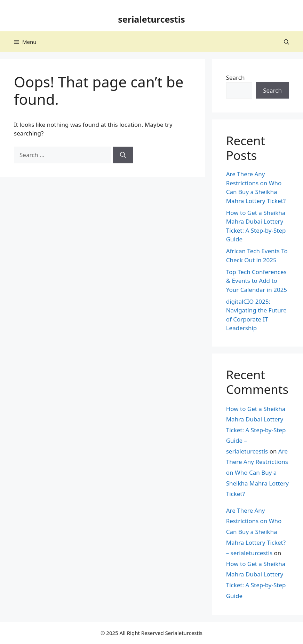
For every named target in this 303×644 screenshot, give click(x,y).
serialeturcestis (151, 19)
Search (236, 77)
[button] (286, 42)
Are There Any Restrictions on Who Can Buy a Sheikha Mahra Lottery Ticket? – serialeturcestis (256, 532)
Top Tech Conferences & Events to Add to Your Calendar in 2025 (257, 281)
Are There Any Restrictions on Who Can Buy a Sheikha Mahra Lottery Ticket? (257, 472)
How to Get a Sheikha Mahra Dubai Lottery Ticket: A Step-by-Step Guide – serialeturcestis (256, 430)
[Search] (123, 155)
